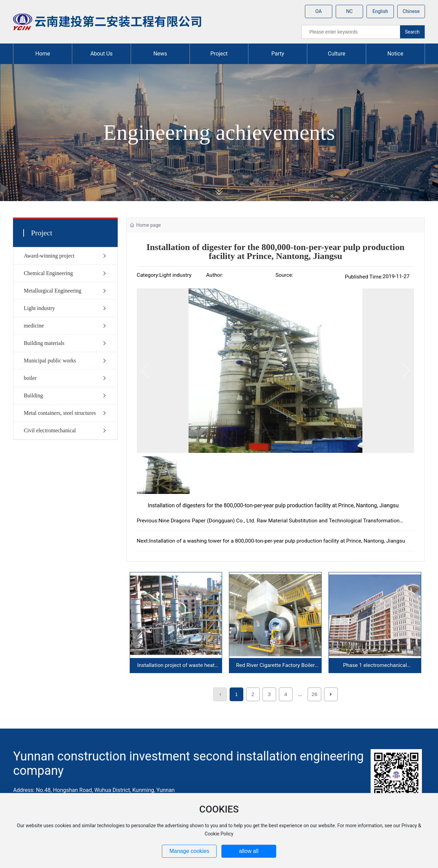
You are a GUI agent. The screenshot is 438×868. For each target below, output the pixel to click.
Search (412, 32)
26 (315, 694)
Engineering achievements (219, 132)
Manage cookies (189, 851)
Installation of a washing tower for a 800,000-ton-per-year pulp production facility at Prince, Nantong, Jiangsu (277, 541)
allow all (249, 851)
